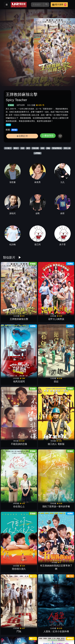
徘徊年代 (46, 605)
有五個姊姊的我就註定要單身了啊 (29, 340)
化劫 (11, 605)
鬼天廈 (29, 547)
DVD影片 (8, 148)
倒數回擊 (29, 518)
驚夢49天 (64, 489)
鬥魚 (46, 344)
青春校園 (35, 148)
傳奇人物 (67, 148)
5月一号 (64, 373)
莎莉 (29, 402)
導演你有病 (11, 489)
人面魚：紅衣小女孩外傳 (64, 340)
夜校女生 (46, 402)
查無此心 (64, 547)
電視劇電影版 (57, 148)
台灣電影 (37, 153)
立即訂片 (22, 136)
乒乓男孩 (29, 460)
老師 (23, 148)
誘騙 (48, 148)
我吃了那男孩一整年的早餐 (64, 311)
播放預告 (48, 136)
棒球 (28, 148)
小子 (46, 576)
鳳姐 (46, 460)
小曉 (11, 547)
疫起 (64, 286)
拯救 (42, 148)
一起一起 (46, 634)
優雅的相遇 (29, 489)
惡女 (64, 576)
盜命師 (11, 373)
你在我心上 (46, 315)
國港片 (16, 148)
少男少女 (11, 576)
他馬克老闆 (46, 286)
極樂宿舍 (29, 373)
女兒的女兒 (11, 460)
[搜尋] (37, 5)
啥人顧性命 (11, 431)
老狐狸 (29, 605)
